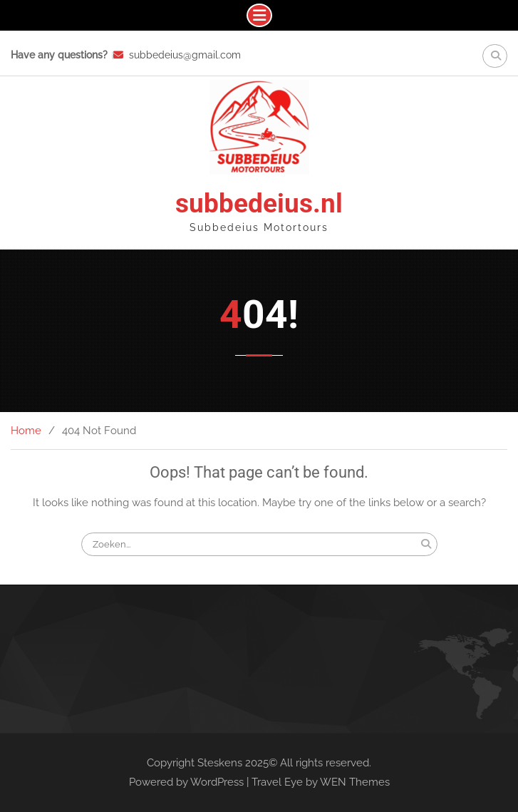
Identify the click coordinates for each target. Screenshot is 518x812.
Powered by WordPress (186, 782)
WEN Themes (355, 782)
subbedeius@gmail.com (185, 55)
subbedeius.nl (259, 204)
